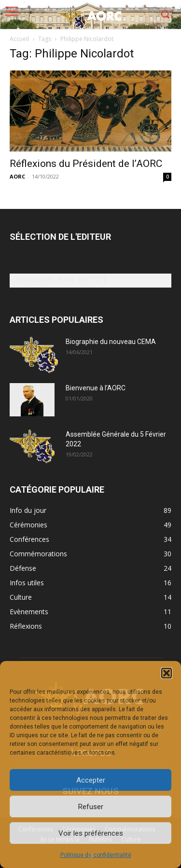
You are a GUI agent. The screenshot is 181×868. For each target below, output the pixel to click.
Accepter (91, 780)
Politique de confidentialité (96, 855)
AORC (17, 176)
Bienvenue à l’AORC (96, 388)
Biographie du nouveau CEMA (111, 342)
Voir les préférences (91, 833)
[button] (167, 673)
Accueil (19, 39)
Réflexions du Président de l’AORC (86, 164)
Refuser (91, 807)
